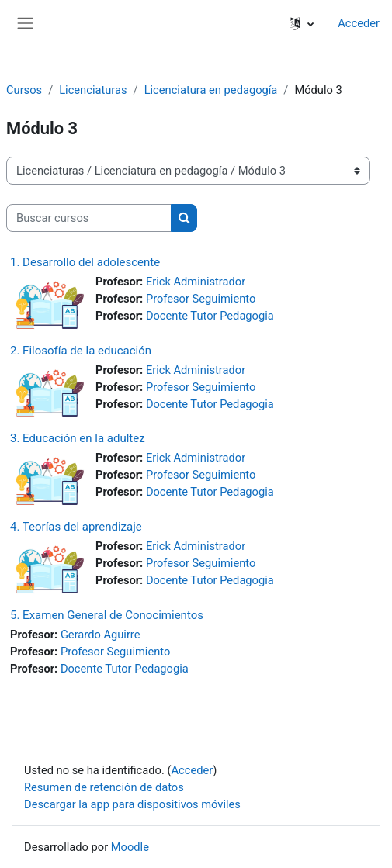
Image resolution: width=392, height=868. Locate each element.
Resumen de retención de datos (104, 787)
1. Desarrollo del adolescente (85, 262)
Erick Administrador (196, 282)
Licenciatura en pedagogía (211, 90)
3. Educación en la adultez (78, 438)
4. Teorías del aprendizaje (76, 527)
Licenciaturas (93, 90)
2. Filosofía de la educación (81, 351)
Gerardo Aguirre (101, 635)
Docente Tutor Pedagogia (210, 316)
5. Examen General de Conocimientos (107, 615)
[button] (302, 23)
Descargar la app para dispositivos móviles (132, 804)
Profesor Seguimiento (201, 299)
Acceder (359, 23)
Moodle (130, 847)
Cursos (24, 90)
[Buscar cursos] (89, 218)
